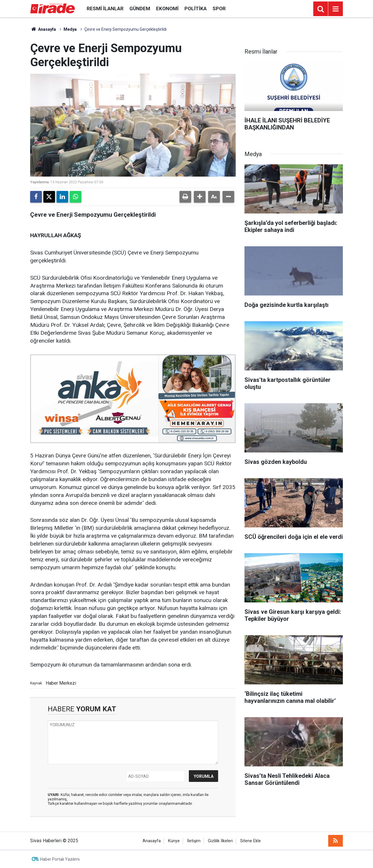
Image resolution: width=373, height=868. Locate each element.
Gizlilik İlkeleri (220, 841)
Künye (174, 841)
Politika (196, 8)
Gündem (140, 8)
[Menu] (336, 9)
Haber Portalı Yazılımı (60, 859)
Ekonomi (167, 8)
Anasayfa (43, 29)
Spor (219, 8)
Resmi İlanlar (105, 8)
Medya (70, 29)
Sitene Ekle (250, 841)
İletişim (194, 841)
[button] (200, 197)
